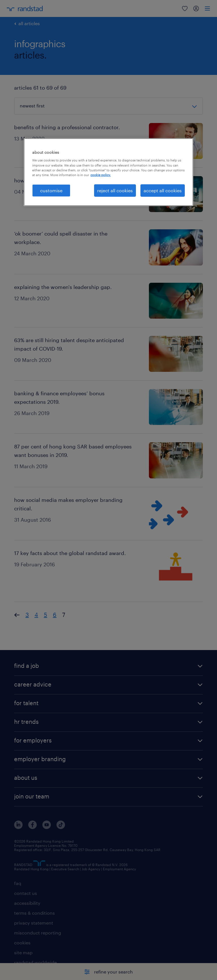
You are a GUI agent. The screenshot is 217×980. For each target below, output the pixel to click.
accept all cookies (163, 190)
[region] (108, 172)
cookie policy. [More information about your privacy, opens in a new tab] (101, 175)
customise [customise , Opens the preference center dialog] (51, 190)
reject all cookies (115, 190)
